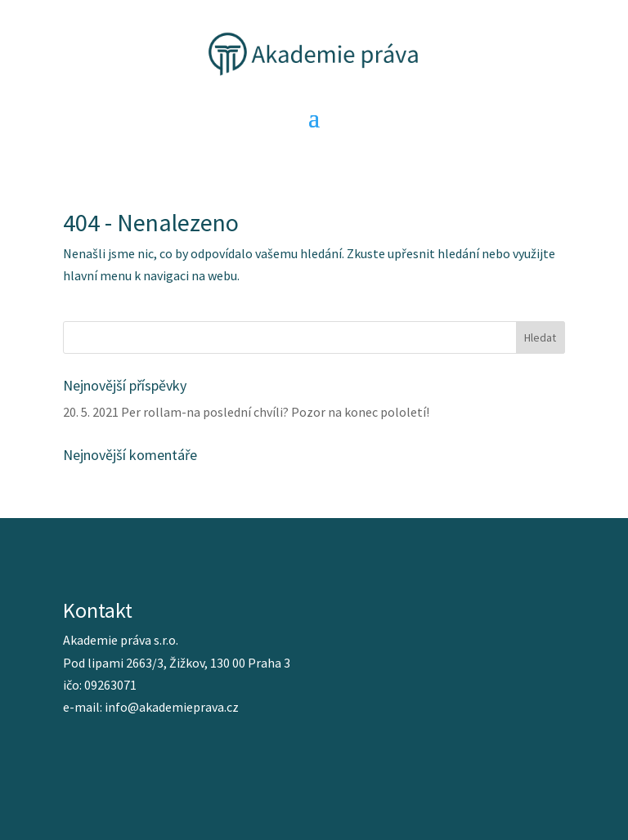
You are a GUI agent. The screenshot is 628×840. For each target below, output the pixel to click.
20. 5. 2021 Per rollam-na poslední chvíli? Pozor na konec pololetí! (246, 412)
